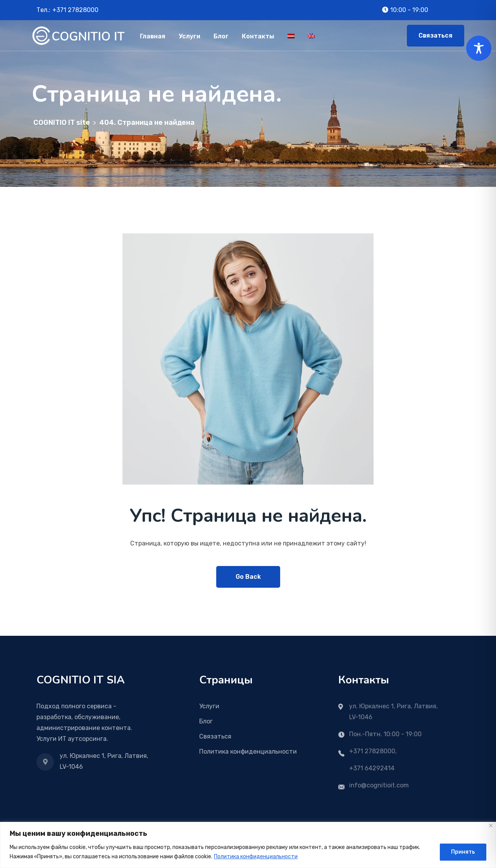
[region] (248, 845)
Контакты (258, 36)
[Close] (491, 826)
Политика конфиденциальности (256, 857)
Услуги (189, 36)
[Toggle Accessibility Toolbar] (479, 48)
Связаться (436, 35)
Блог (221, 36)
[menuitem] (291, 35)
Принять (463, 852)
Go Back (248, 577)
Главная (153, 36)
